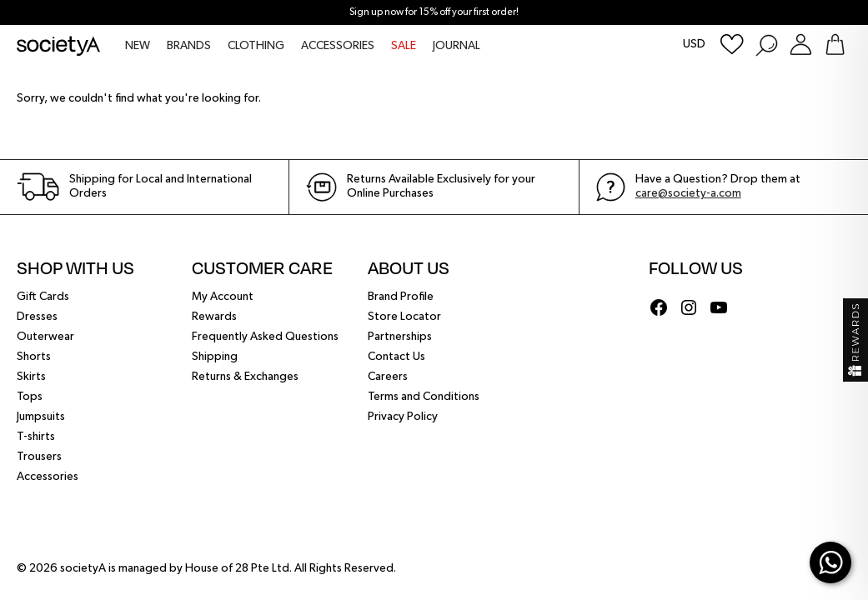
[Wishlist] (732, 45)
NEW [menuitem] (138, 46)
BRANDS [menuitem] (189, 46)
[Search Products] (766, 45)
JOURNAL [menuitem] (457, 46)
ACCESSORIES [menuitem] (338, 46)
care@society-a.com (688, 193)
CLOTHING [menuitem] (256, 46)
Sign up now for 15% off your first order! (434, 12)
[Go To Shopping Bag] (835, 45)
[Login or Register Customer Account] (801, 45)
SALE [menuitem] (404, 46)
